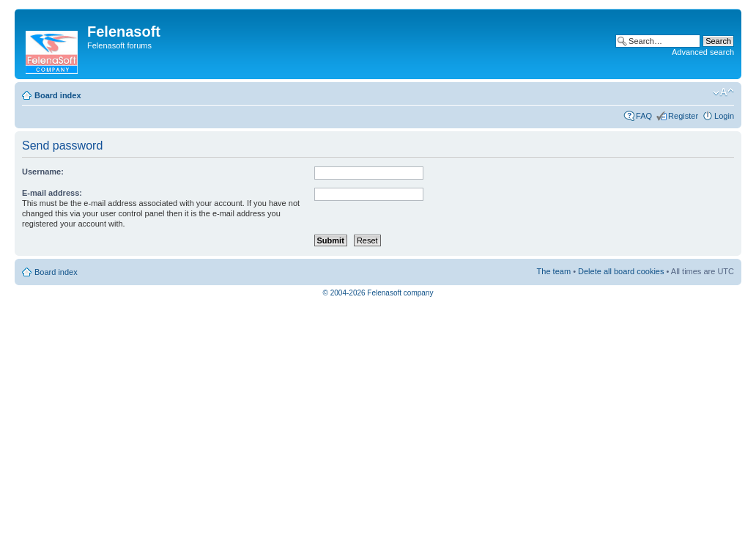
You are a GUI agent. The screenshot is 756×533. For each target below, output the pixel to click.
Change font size (723, 92)
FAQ (644, 116)
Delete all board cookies (621, 271)
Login (724, 116)
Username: (43, 172)
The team (554, 271)
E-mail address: (52, 193)
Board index (58, 95)
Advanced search (703, 52)
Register (683, 116)
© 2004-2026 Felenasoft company (378, 293)
